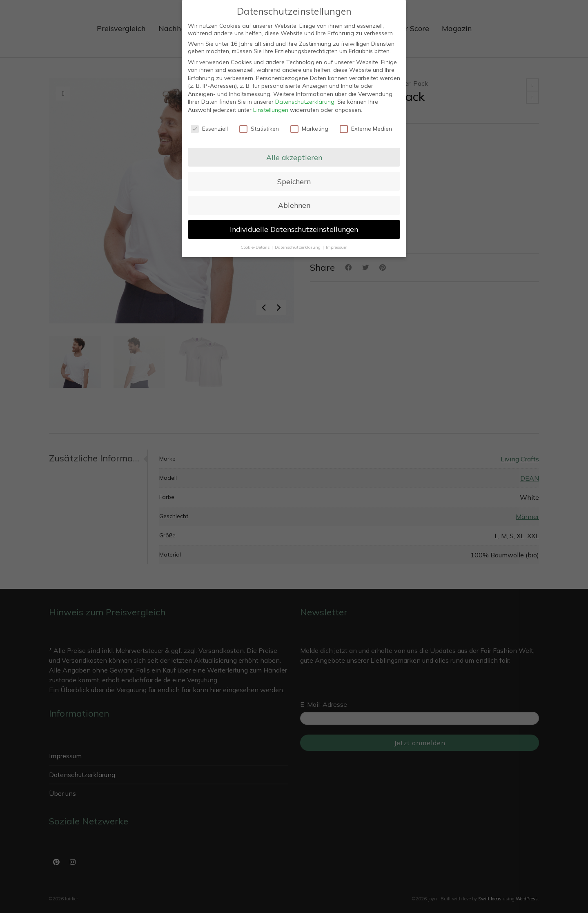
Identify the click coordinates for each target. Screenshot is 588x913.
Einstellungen (271, 110)
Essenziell (209, 129)
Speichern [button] (294, 181)
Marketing (309, 129)
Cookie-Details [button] (256, 247)
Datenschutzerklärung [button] (298, 247)
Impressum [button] (337, 247)
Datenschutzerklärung (305, 102)
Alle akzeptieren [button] (294, 157)
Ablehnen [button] (294, 205)
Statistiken (259, 129)
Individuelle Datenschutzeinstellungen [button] (294, 229)
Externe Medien (366, 129)
